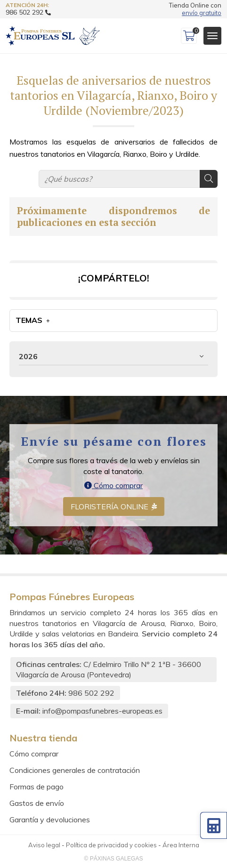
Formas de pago (36, 787)
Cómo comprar (113, 485)
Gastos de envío (37, 803)
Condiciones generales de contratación (75, 770)
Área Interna (181, 845)
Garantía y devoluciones (50, 820)
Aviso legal (44, 845)
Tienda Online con (195, 9)
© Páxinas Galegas (114, 859)
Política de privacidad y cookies (111, 845)
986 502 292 (91, 693)
